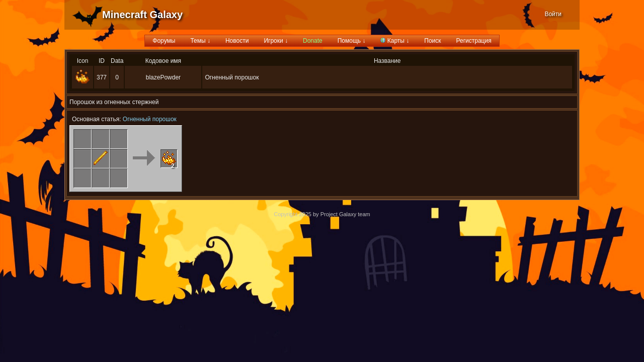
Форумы (164, 41)
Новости (237, 41)
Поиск (432, 41)
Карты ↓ (395, 41)
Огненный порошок (150, 119)
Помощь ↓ (352, 41)
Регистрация (474, 41)
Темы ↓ (200, 41)
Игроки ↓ (276, 41)
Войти (553, 14)
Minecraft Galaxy (142, 15)
